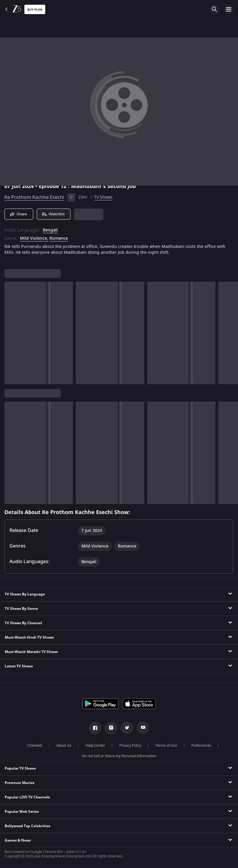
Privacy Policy (130, 746)
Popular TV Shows (20, 768)
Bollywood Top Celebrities (27, 826)
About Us (64, 746)
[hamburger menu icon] (229, 9)
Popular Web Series (22, 812)
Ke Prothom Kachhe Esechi (34, 197)
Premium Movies (20, 783)
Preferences (201, 746)
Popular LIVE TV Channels (27, 797)
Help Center (95, 746)
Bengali (50, 230)
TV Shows (103, 197)
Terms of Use (166, 746)
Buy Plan (35, 10)
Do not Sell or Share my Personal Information (119, 756)
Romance (59, 239)
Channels (35, 746)
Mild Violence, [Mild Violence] (34, 239)
